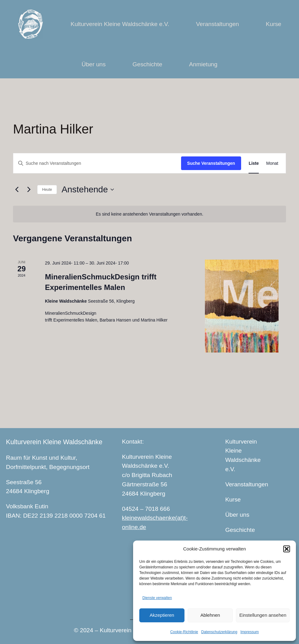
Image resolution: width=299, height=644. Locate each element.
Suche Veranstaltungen (211, 163)
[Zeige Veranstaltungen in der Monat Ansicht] (272, 163)
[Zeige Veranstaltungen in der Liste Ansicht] (254, 163)
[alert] (149, 214)
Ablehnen (210, 615)
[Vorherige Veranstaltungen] (17, 190)
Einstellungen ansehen (263, 615)
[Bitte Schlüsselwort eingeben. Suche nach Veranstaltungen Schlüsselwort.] (97, 163)
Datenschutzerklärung (219, 632)
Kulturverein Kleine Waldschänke (54, 442)
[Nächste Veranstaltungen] (29, 190)
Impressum (250, 632)
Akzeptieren (162, 615)
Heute (47, 190)
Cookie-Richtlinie (184, 632)
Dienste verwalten (157, 598)
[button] (287, 549)
